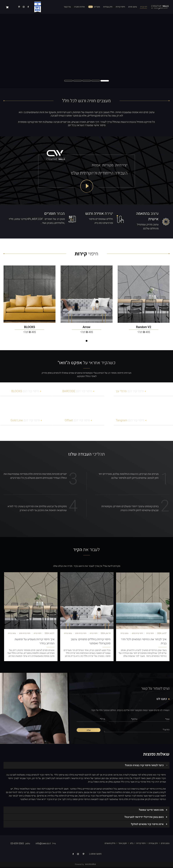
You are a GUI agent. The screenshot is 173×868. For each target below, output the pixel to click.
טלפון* (134, 720)
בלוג (132, 844)
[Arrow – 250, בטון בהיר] (87, 295)
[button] (105, 81)
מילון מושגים (110, 844)
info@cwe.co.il (43, 845)
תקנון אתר (123, 844)
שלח (89, 731)
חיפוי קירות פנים (137, 634)
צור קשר (67, 7)
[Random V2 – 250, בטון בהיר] (144, 295)
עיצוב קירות (125, 634)
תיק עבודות (108, 7)
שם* (167, 720)
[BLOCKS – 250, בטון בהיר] (29, 295)
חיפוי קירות (120, 7)
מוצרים (97, 7)
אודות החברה (79, 7)
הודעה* (166, 731)
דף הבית (144, 7)
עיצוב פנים (133, 7)
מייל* (103, 720)
